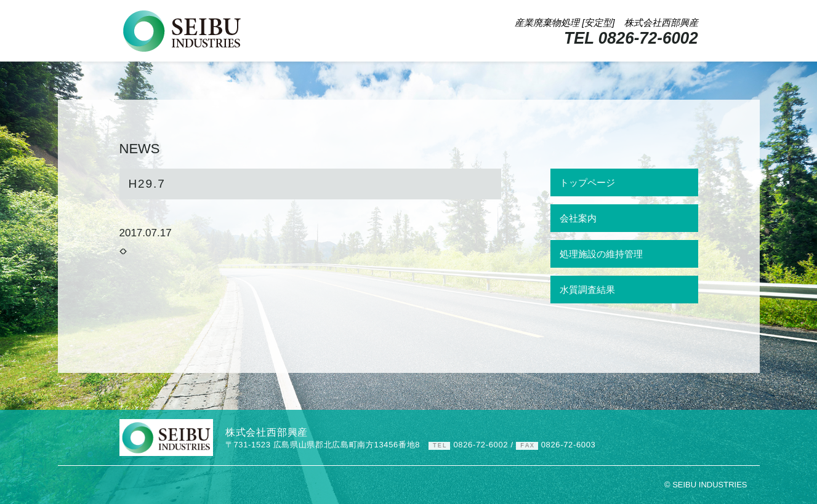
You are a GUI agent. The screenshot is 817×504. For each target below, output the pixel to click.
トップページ (587, 182)
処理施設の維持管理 (601, 254)
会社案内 (578, 218)
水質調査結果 (587, 290)
